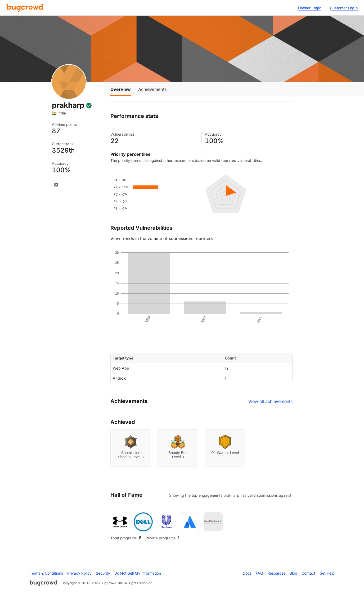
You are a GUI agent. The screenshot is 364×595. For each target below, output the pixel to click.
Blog (293, 573)
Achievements (152, 89)
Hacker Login (310, 8)
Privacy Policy (79, 573)
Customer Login (344, 8)
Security (103, 573)
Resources (276, 573)
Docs (247, 573)
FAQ (259, 573)
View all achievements (270, 401)
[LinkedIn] (56, 185)
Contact (308, 573)
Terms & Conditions (46, 573)
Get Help (327, 573)
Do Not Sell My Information (138, 573)
